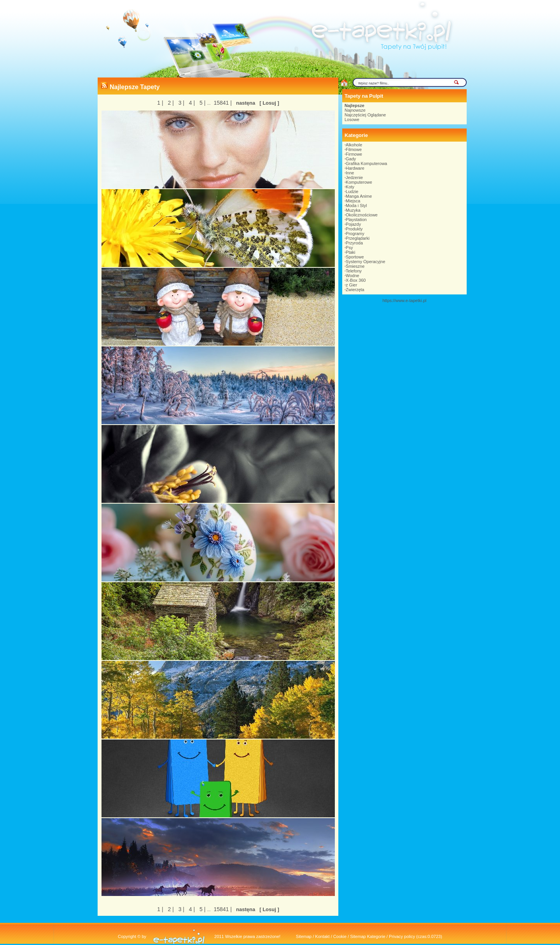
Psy (349, 248)
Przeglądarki (358, 238)
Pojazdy (353, 224)
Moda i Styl (356, 206)
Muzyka (353, 210)
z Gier (351, 285)
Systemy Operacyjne (365, 262)
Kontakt (322, 936)
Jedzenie (354, 177)
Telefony (354, 271)
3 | (181, 103)
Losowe (352, 119)
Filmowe (354, 149)
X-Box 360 (356, 280)
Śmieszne (355, 266)
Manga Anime (359, 196)
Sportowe (355, 257)
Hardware (355, 168)
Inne (350, 173)
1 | (160, 103)
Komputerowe (359, 182)
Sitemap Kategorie (368, 936)
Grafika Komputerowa (366, 163)
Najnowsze (355, 110)
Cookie (340, 936)
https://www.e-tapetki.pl (404, 300)
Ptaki (350, 252)
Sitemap (304, 936)
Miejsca (353, 201)
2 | (170, 103)
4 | (191, 103)
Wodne (353, 276)
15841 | (222, 103)
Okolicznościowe (362, 215)
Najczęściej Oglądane (365, 115)
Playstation (356, 220)
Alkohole (354, 145)
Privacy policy (402, 936)
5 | (202, 103)
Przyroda (354, 243)
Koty (350, 187)
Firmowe (354, 154)
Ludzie (352, 191)
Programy (355, 234)
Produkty (354, 229)
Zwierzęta (355, 290)
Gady (351, 159)
